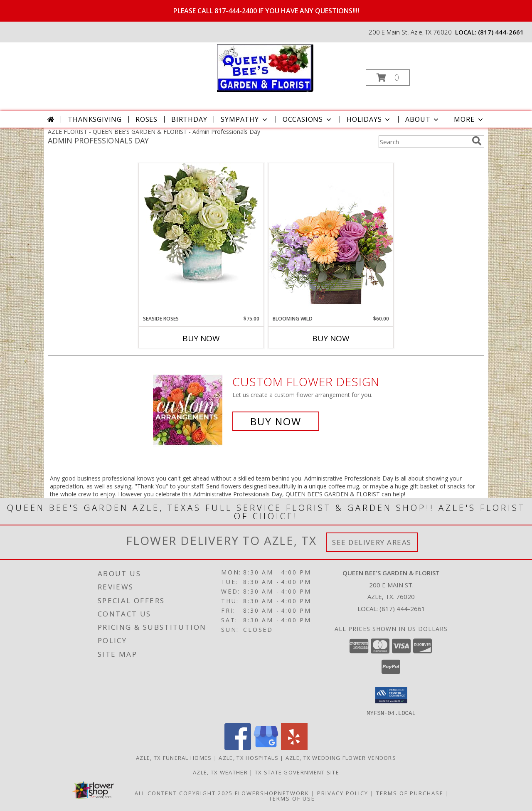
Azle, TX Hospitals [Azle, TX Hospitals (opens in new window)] (248, 757)
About (423, 119)
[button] (388, 78)
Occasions (308, 119)
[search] (477, 141)
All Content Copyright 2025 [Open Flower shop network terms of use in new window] (184, 793)
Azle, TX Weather (220, 772)
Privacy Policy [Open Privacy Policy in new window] (343, 793)
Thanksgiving (95, 119)
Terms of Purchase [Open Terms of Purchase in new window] (410, 793)
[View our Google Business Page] (266, 747)
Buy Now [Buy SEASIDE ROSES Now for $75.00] (201, 338)
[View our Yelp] (294, 747)
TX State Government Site (297, 772)
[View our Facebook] (238, 747)
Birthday (189, 119)
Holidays (369, 119)
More (469, 119)
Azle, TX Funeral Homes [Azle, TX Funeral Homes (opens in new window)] (174, 757)
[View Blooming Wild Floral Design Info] (331, 239)
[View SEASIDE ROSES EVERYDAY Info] (201, 226)
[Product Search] (424, 142)
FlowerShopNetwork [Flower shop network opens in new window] (272, 793)
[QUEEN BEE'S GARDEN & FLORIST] (265, 68)
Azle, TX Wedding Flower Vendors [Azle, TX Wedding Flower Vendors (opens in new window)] (341, 757)
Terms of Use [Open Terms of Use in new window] (292, 798)
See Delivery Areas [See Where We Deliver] (372, 542)
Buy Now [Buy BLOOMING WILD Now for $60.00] (331, 338)
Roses (147, 119)
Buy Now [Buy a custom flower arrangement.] (276, 421)
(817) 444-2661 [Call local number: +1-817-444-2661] (501, 32)
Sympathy (245, 119)
